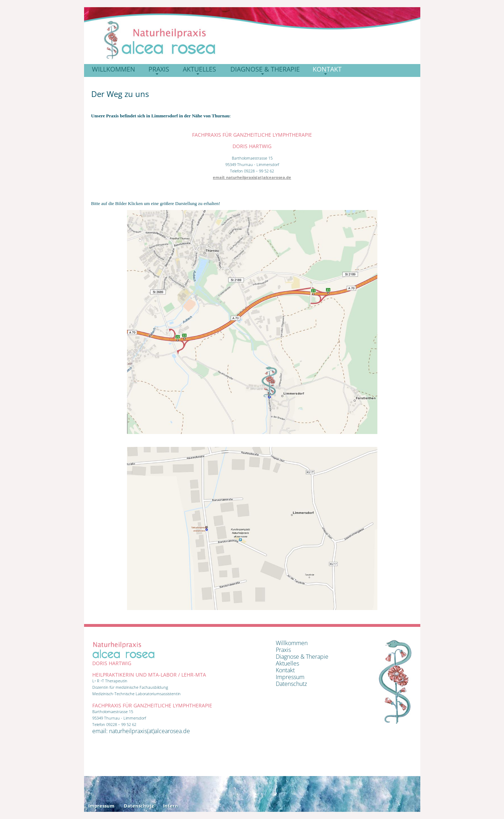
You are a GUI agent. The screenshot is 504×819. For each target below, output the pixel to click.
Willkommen (292, 643)
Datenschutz (291, 684)
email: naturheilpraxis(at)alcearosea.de (252, 177)
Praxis (283, 650)
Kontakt (285, 670)
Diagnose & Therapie (302, 657)
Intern (171, 806)
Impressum (290, 677)
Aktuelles (287, 663)
